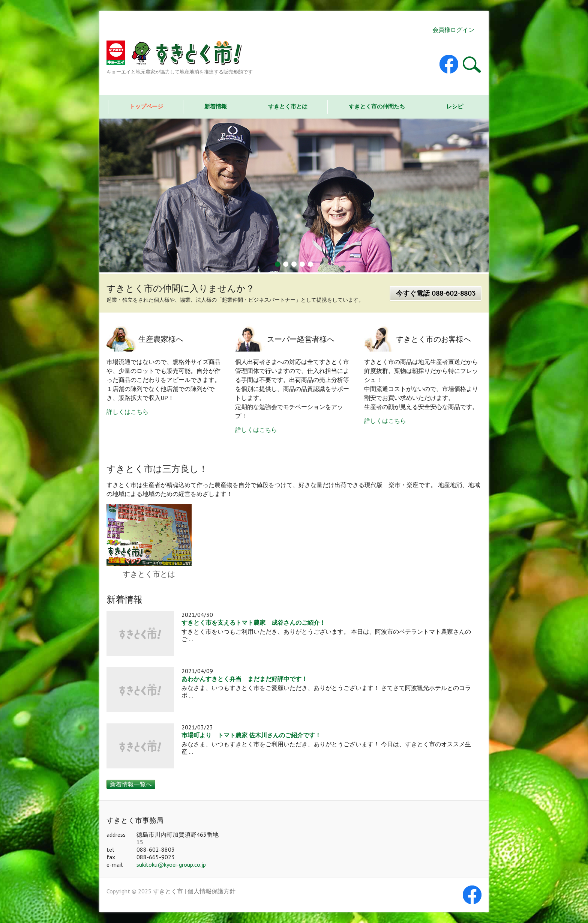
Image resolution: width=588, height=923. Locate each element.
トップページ (146, 106)
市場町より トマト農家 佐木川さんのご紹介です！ (251, 735)
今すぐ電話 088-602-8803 (436, 293)
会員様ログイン (453, 30)
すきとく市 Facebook (449, 64)
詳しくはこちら (127, 412)
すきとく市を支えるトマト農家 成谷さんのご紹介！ (253, 623)
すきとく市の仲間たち (377, 106)
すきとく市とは (288, 106)
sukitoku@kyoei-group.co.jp (171, 864)
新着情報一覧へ (131, 784)
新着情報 (216, 106)
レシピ (455, 106)
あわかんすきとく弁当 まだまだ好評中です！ (244, 679)
